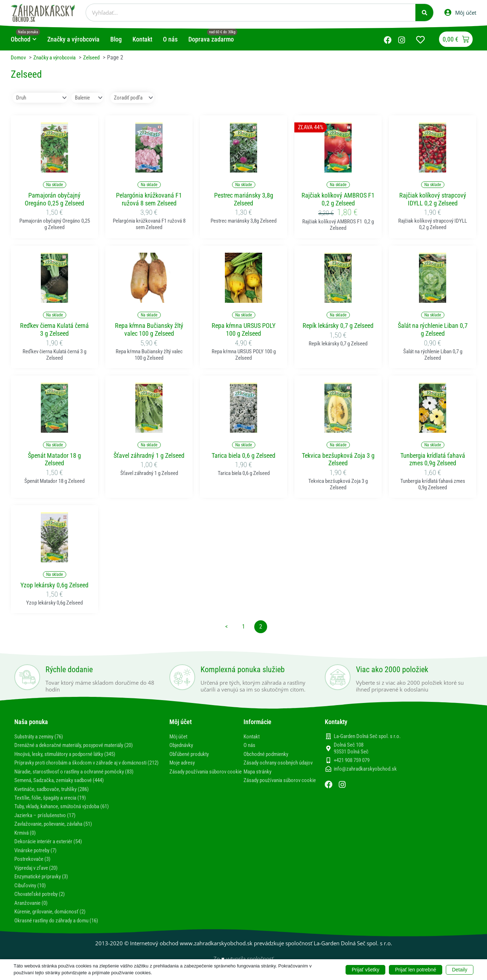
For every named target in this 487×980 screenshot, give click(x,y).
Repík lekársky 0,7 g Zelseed (338, 326)
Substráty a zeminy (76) (42, 736)
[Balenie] (91, 98)
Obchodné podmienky (268, 754)
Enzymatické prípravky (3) (44, 882)
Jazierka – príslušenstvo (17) (48, 821)
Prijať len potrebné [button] (416, 969)
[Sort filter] (139, 98)
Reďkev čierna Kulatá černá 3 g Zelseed (54, 330)
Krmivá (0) (26, 839)
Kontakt (252, 736)
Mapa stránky (259, 778)
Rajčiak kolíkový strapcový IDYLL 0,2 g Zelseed (433, 200)
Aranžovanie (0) (33, 908)
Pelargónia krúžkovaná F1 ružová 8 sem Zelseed (149, 200)
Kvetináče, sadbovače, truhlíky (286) (56, 795)
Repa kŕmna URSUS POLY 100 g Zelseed (243, 330)
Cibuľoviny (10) (32, 891)
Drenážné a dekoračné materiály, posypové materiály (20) (81, 745)
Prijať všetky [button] (365, 969)
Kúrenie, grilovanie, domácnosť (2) (54, 916)
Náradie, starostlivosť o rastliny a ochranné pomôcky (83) (80, 778)
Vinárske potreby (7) (38, 856)
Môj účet (179, 736)
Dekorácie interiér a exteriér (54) (52, 847)
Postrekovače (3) (34, 865)
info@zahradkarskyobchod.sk (365, 769)
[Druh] (41, 98)
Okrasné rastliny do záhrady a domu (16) (61, 925)
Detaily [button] (460, 969)
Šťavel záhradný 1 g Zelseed (149, 455)
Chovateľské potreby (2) (42, 899)
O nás (250, 745)
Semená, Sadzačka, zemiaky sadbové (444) (64, 787)
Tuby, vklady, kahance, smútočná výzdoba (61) (67, 813)
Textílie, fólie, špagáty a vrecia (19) (55, 804)
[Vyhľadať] (424, 13)
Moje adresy (184, 763)
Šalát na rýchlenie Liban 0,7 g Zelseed (433, 330)
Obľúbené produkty (191, 754)
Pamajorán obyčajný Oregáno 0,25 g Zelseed (54, 200)
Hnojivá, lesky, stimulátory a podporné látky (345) (71, 754)
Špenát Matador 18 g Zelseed (54, 459)
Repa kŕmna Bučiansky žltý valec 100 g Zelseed (149, 330)
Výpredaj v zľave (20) (39, 873)
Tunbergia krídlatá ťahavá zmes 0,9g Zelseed (433, 459)
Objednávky (183, 745)
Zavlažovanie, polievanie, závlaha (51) (58, 830)
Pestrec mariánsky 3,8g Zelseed (244, 200)
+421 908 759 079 (352, 761)
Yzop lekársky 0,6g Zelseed (54, 585)
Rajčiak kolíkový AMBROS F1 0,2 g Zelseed (338, 200)
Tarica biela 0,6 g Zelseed (243, 455)
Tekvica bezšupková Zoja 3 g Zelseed (338, 459)
